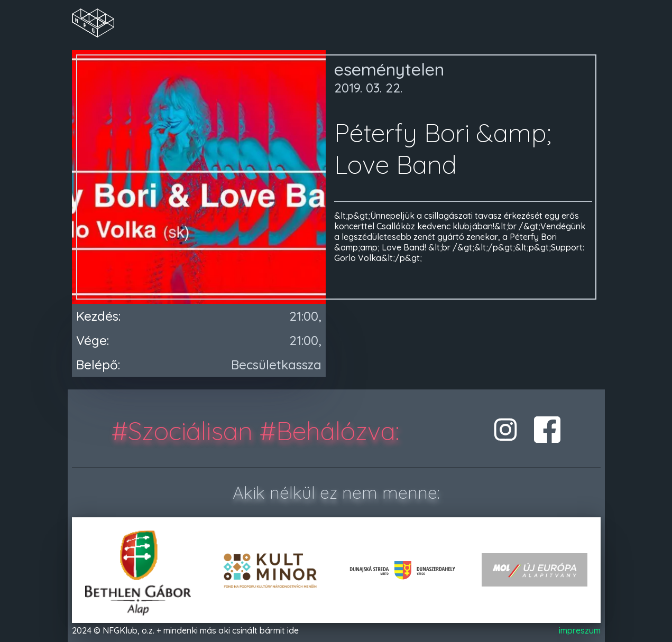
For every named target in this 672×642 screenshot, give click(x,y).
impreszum (580, 630)
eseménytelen (389, 69)
